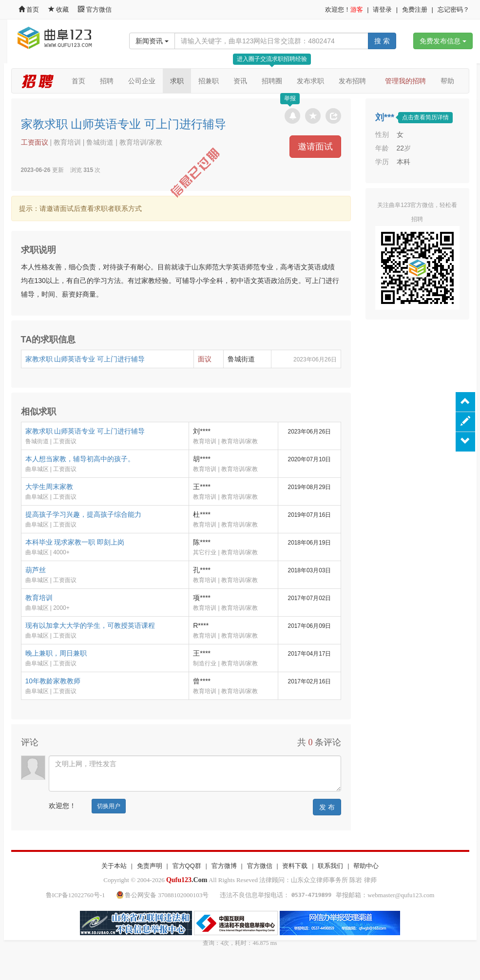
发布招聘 (352, 81)
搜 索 (382, 41)
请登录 (382, 9)
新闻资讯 (152, 41)
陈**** (202, 542)
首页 (29, 9)
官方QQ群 (187, 866)
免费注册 (415, 9)
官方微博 (224, 866)
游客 (357, 9)
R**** (201, 625)
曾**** (202, 681)
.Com (187, 880)
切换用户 (109, 806)
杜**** (202, 514)
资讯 (240, 81)
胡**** (202, 459)
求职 (177, 81)
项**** (202, 598)
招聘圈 (272, 81)
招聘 (107, 81)
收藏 (59, 9)
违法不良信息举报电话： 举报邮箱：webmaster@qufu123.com (327, 895)
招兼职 (209, 81)
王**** (202, 487)
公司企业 (142, 81)
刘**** (202, 431)
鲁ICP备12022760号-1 (76, 895)
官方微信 (95, 9)
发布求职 (310, 81)
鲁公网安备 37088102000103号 (163, 895)
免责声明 (150, 866)
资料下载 (295, 866)
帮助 (447, 81)
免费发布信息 (443, 41)
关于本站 (114, 866)
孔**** (202, 570)
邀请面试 (315, 147)
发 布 (327, 807)
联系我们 (330, 866)
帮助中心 (366, 866)
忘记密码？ (453, 9)
